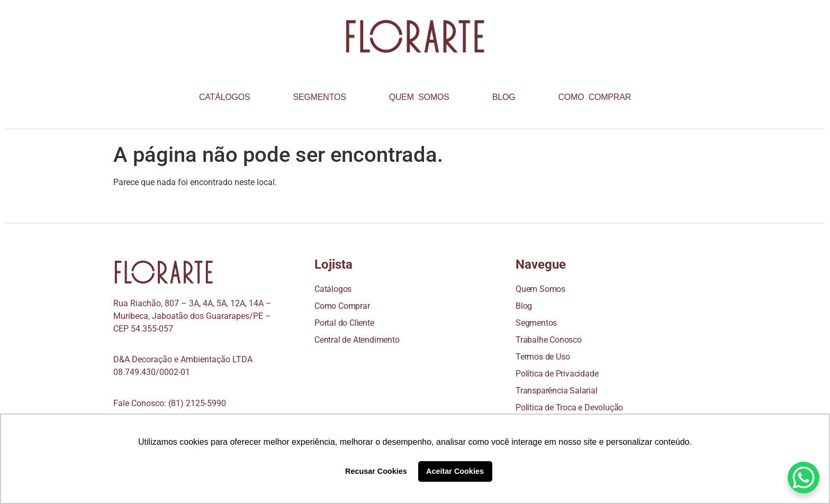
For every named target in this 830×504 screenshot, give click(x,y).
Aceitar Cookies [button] (455, 471)
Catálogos (333, 289)
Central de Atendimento (357, 340)
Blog (524, 306)
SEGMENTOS (320, 97)
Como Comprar (342, 306)
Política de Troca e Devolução (569, 407)
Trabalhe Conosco (549, 340)
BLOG (504, 97)
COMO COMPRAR (594, 97)
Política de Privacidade (557, 374)
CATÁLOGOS (225, 97)
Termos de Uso (543, 357)
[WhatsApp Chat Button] (804, 478)
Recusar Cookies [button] (376, 471)
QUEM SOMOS (419, 97)
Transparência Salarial (557, 391)
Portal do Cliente (344, 323)
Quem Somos (540, 289)
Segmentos (536, 323)
